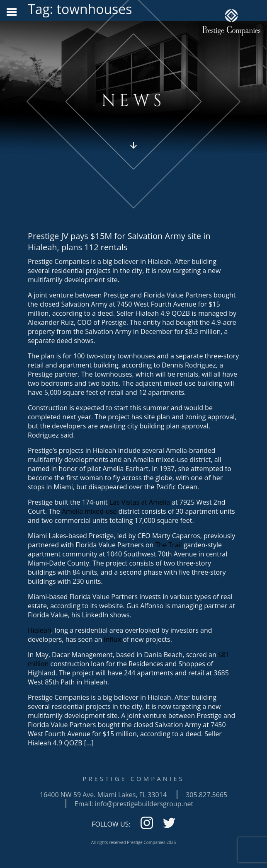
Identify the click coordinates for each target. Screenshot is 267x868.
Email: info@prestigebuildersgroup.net (134, 804)
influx (113, 639)
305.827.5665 (206, 795)
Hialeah (39, 630)
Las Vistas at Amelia (140, 502)
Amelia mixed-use (89, 511)
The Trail (169, 545)
